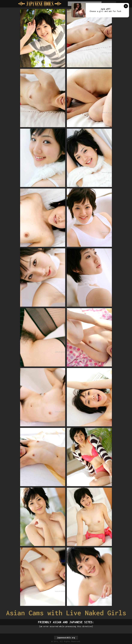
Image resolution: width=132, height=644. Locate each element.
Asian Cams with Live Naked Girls (66, 613)
